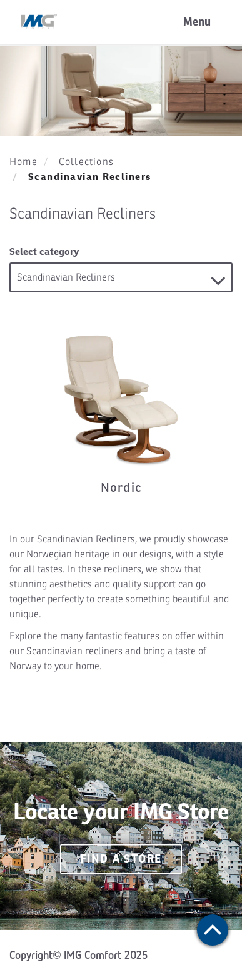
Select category (44, 252)
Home (23, 162)
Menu (197, 22)
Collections (86, 162)
